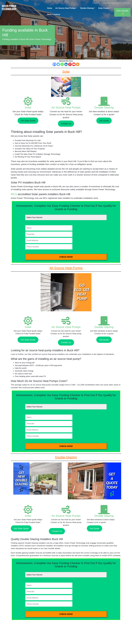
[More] (78, 64)
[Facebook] (54, 64)
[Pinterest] (70, 64)
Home (50, 8)
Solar (28, 107)
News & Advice (54, 14)
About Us (96, 3)
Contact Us (66, 124)
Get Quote (104, 121)
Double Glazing (87, 8)
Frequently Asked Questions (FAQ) (116, 3)
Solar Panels (104, 8)
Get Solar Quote (28, 121)
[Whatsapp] (62, 64)
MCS (14, 194)
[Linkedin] (66, 64)
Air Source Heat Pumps (66, 8)
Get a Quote (122, 12)
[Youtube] (74, 64)
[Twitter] (58, 64)
